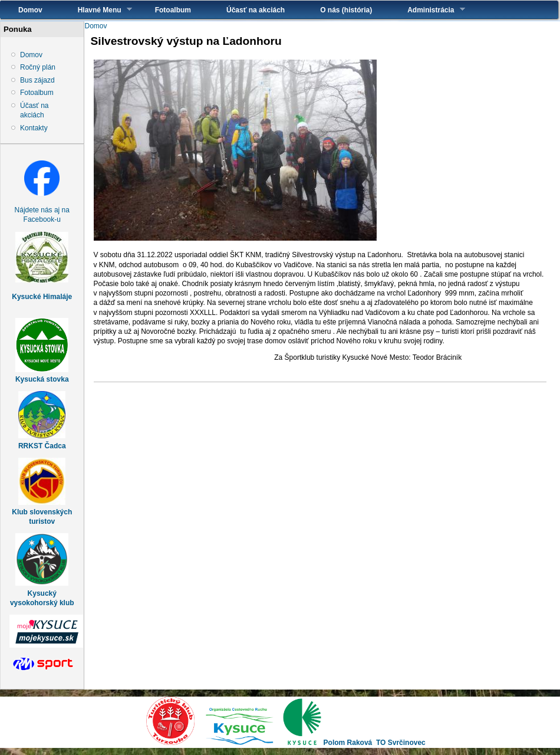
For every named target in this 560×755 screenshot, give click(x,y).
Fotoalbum (173, 10)
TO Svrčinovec (401, 743)
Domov (30, 10)
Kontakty (34, 128)
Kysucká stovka (42, 379)
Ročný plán (38, 67)
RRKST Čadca (42, 446)
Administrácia (427, 10)
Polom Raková (348, 743)
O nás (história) (346, 10)
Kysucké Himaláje (42, 297)
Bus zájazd (37, 80)
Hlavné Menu (96, 10)
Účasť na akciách (256, 10)
